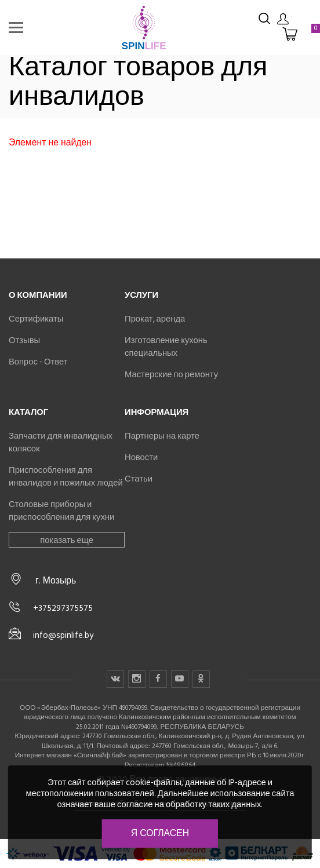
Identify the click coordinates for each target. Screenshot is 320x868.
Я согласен (160, 833)
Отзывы (24, 340)
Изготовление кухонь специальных (166, 347)
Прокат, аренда (155, 319)
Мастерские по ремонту (171, 374)
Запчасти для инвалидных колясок (61, 442)
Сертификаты (36, 319)
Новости (141, 457)
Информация (157, 412)
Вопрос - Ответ (38, 362)
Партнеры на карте (162, 436)
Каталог (28, 412)
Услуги (141, 295)
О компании (38, 295)
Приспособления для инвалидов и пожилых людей (66, 476)
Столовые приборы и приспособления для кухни (61, 510)
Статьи (139, 479)
